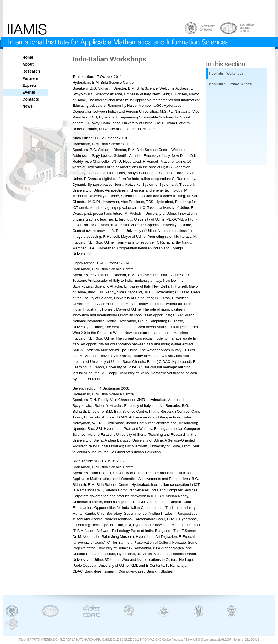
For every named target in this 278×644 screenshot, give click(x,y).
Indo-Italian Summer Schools (230, 84)
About (28, 64)
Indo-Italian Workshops (226, 73)
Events (29, 92)
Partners (30, 78)
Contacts (31, 99)
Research (31, 71)
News (28, 106)
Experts (30, 85)
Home (28, 57)
